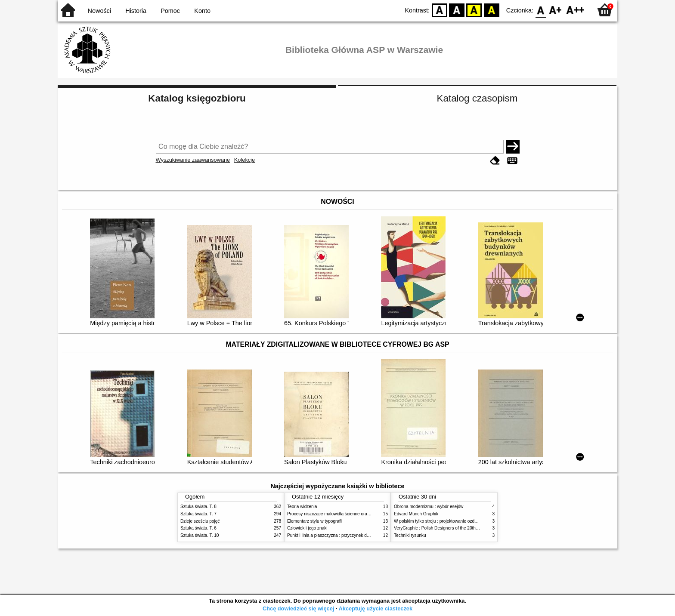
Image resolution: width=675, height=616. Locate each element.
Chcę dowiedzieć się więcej (298, 608)
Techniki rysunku (410, 535)
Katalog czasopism (477, 98)
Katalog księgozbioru (197, 98)
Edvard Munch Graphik (416, 514)
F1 (556, 10)
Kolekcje (245, 160)
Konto (202, 11)
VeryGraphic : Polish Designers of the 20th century (443, 528)
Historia (136, 11)
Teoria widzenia (302, 507)
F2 (575, 10)
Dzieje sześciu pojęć (200, 521)
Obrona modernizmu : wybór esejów (429, 507)
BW (457, 10)
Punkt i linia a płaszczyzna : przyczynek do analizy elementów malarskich (358, 535)
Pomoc (170, 11)
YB (474, 10)
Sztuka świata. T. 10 (200, 535)
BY (491, 10)
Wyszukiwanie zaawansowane (193, 160)
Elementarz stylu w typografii (315, 521)
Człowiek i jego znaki (307, 528)
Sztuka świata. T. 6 (198, 528)
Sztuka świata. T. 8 (198, 507)
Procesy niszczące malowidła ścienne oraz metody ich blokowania (351, 514)
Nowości (99, 11)
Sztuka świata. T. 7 (198, 514)
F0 (540, 10)
